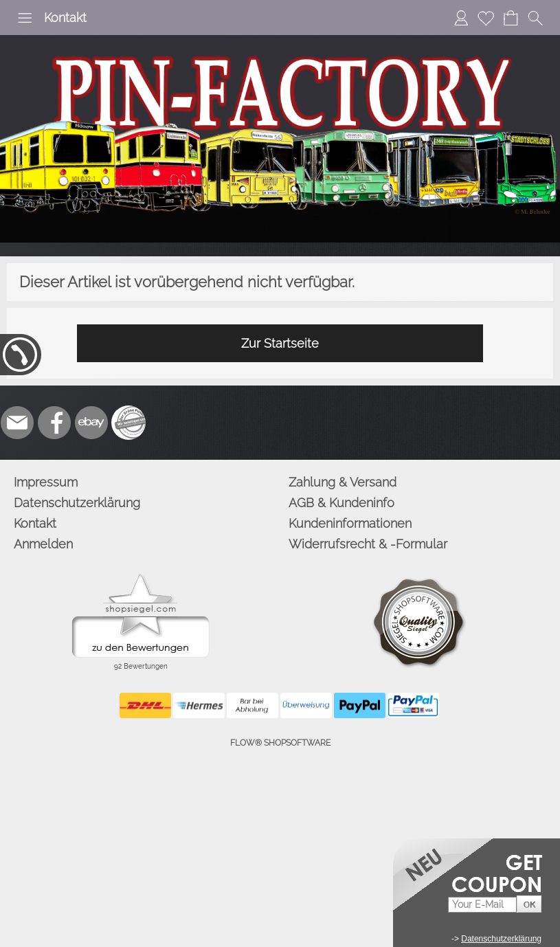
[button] (25, 18)
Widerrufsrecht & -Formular (368, 544)
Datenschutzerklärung (77, 503)
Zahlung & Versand (343, 482)
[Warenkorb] (511, 18)
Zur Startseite (280, 343)
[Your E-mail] (482, 905)
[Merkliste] (486, 18)
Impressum (46, 482)
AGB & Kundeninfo (341, 503)
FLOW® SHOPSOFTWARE (280, 743)
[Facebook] (54, 423)
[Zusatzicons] (128, 423)
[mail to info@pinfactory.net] (17, 423)
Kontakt (65, 18)
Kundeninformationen (350, 523)
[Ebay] (91, 423)
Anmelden (43, 544)
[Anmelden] (461, 18)
